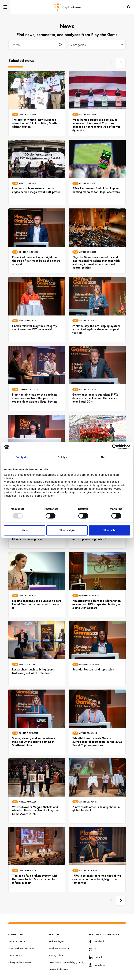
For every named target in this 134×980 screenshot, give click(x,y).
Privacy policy (56, 955)
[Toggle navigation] (5, 7)
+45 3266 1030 (16, 955)
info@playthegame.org (20, 962)
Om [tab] (103, 457)
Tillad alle (109, 530)
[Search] (37, 45)
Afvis (25, 530)
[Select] (97, 45)
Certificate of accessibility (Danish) (66, 962)
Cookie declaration (58, 969)
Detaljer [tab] (62, 457)
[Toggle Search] (129, 7)
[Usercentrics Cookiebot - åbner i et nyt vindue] (115, 447)
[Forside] (67, 7)
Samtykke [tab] (22, 457)
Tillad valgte (67, 530)
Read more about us (59, 948)
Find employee (56, 941)
